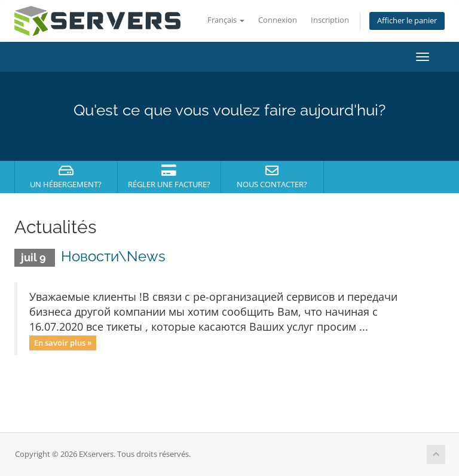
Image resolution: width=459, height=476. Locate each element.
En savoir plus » (63, 343)
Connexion (278, 20)
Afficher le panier (407, 21)
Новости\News (113, 256)
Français (226, 20)
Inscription (330, 20)
